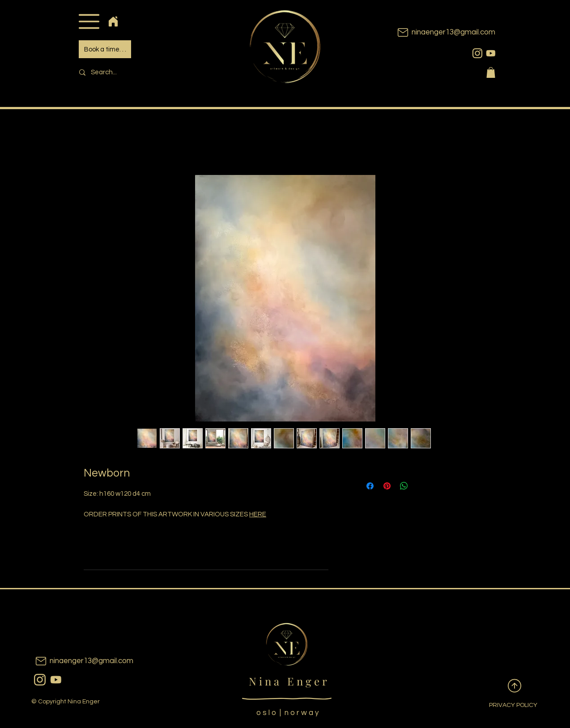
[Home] (113, 21)
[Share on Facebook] (370, 486)
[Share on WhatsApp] (404, 486)
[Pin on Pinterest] (387, 486)
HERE (258, 514)
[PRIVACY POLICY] (506, 706)
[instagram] (477, 53)
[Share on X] (421, 486)
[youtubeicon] (491, 53)
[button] (89, 21)
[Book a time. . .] (105, 49)
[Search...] (136, 72)
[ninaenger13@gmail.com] (433, 32)
